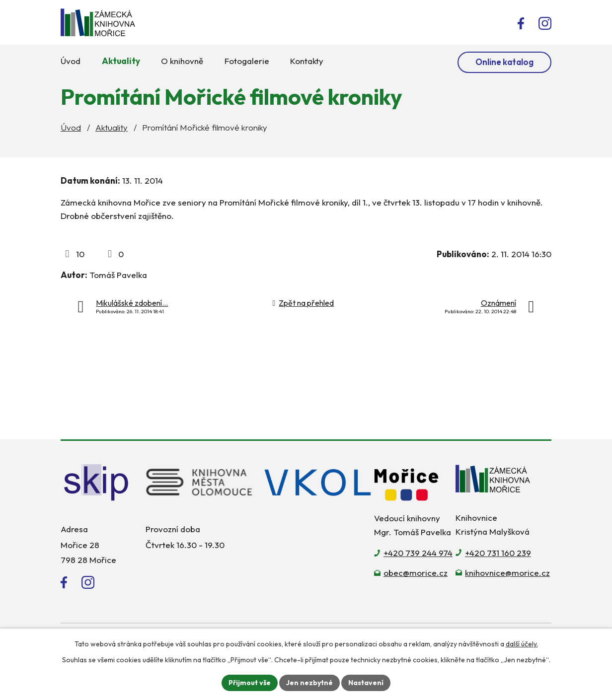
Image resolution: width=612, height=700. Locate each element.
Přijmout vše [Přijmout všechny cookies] (250, 683)
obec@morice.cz (416, 573)
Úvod (71, 127)
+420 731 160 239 (498, 553)
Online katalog (504, 62)
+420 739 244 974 (418, 553)
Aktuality (112, 127)
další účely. (522, 644)
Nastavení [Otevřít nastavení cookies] (366, 683)
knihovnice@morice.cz (507, 573)
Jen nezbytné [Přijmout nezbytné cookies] (309, 683)
